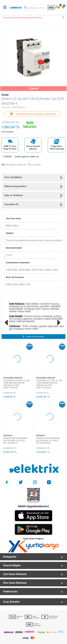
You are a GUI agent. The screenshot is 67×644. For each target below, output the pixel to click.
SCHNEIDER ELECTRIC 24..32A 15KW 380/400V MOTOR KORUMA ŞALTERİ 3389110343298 (16, 384)
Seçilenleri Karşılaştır (33, 336)
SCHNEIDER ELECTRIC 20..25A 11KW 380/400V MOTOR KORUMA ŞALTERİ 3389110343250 (49, 384)
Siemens (8, 435)
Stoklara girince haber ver (27, 156)
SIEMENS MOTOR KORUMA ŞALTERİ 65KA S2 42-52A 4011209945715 (15, 441)
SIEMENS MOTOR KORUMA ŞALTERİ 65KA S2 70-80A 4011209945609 (48, 441)
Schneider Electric (13, 378)
